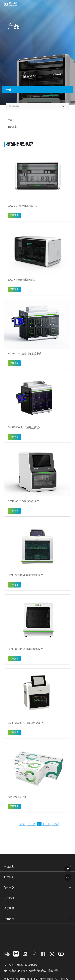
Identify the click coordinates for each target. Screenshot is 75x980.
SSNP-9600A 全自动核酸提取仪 (25, 575)
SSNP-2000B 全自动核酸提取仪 (25, 723)
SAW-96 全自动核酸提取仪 (22, 206)
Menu (71, 4)
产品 (9, 120)
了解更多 (14, 215)
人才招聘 (9, 898)
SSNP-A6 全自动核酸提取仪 (23, 501)
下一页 (46, 824)
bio (13, 4)
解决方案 (11, 127)
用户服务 (9, 877)
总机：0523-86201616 (23, 965)
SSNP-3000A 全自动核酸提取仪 (25, 649)
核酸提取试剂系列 (18, 797)
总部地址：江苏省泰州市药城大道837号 (33, 971)
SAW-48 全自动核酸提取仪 (22, 280)
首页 (22, 824)
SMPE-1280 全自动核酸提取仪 (25, 354)
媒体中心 (9, 887)
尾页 (55, 824)
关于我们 (9, 908)
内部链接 (9, 919)
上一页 (31, 824)
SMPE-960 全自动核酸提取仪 (24, 427)
